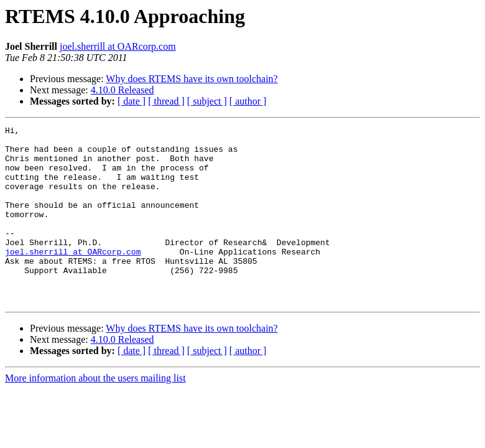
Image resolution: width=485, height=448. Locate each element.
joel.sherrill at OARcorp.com (118, 46)
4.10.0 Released (122, 90)
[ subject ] (207, 101)
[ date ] (132, 101)
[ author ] (248, 101)
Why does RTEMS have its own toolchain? (192, 79)
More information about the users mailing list (95, 413)
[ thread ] (166, 101)
